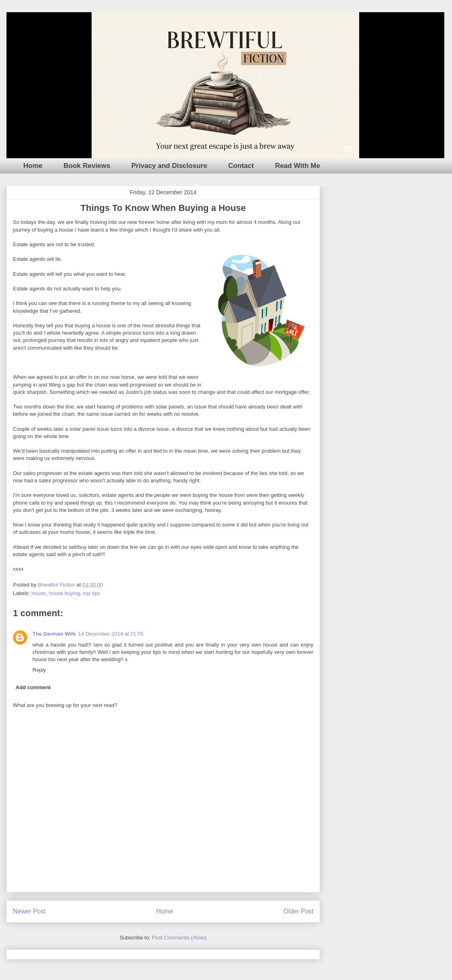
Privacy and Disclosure (169, 166)
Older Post (298, 911)
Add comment (33, 687)
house (39, 593)
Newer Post (29, 911)
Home (33, 166)
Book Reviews (87, 166)
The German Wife (54, 634)
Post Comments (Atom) (179, 938)
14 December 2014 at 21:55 (111, 634)
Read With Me (297, 166)
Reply (39, 670)
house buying (64, 593)
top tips (92, 593)
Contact (241, 166)
